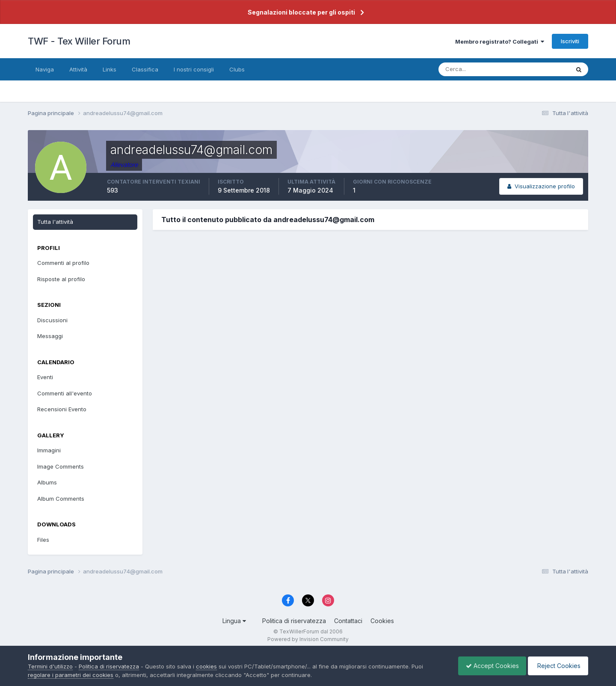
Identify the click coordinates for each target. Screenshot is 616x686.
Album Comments (61, 499)
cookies (206, 666)
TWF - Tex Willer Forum (79, 41)
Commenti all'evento (65, 393)
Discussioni (52, 320)
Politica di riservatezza (294, 621)
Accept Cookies (488, 666)
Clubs (237, 69)
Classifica (145, 69)
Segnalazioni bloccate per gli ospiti (301, 12)
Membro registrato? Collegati (500, 42)
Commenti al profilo (63, 263)
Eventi (45, 377)
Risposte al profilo (61, 279)
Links (110, 69)
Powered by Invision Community (308, 639)
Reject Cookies (557, 666)
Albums (47, 482)
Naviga (45, 69)
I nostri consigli (194, 69)
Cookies (382, 621)
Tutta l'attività (55, 222)
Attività (78, 69)
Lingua (234, 621)
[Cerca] (476, 69)
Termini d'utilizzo (50, 666)
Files (43, 540)
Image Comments (61, 466)
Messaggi (50, 336)
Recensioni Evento (62, 409)
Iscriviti (570, 41)
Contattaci (348, 621)
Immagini (49, 450)
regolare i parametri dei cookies (71, 675)
